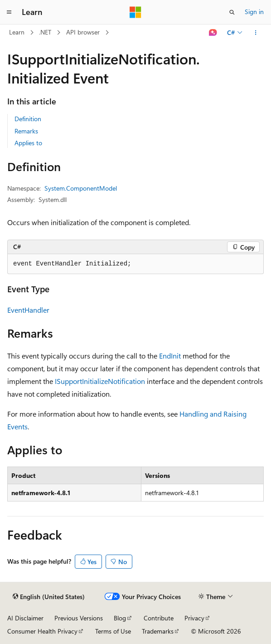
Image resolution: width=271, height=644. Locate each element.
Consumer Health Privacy (42, 631)
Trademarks (158, 631)
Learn (17, 32)
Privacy (194, 618)
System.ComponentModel (81, 188)
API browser (83, 32)
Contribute (159, 618)
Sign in (254, 12)
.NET (45, 32)
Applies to (28, 143)
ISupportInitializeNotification (100, 381)
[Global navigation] (9, 12)
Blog (120, 618)
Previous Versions (79, 618)
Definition (28, 119)
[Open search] (232, 12)
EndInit (170, 356)
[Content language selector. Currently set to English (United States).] (49, 597)
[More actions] (256, 33)
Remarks (26, 131)
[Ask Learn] (213, 33)
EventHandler (28, 310)
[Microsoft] (135, 12)
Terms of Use (113, 631)
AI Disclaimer (25, 618)
